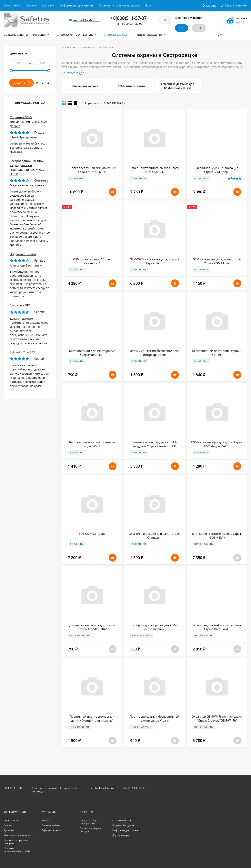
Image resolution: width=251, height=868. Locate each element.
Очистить (43, 83)
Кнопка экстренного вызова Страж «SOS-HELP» (217, 536)
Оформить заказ (51, 830)
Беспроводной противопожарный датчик (217, 353)
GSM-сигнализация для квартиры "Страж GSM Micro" (217, 261)
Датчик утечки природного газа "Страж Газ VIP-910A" (92, 627)
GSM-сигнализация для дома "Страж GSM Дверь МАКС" (217, 444)
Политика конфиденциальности (17, 849)
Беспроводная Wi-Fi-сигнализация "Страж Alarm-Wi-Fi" (217, 627)
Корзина (47, 821)
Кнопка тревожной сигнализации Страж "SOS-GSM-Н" (92, 170)
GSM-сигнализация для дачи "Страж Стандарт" (154, 536)
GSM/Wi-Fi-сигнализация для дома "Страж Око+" (154, 261)
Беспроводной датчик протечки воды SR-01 (92, 444)
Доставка (48, 5)
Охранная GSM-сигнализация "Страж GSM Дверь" (217, 170)
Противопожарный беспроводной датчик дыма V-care (154, 718)
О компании (12, 5)
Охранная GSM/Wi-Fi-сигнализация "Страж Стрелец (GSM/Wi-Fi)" (217, 718)
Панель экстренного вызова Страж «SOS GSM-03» (154, 170)
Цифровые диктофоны (125, 830)
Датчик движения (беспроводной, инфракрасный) (155, 353)
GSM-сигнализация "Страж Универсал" (92, 261)
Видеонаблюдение (123, 825)
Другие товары (121, 835)
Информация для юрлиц (76, 5)
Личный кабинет (52, 825)
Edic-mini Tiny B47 (22, 352)
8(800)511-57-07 (130, 18)
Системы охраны (122, 821)
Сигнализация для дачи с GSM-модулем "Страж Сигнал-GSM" (155, 444)
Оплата (31, 5)
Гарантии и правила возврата (119, 5)
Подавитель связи (23, 254)
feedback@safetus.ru (86, 20)
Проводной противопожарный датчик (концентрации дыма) (92, 718)
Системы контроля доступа (91, 830)
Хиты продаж (113, 103)
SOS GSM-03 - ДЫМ (92, 534)
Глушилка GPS (20, 305)
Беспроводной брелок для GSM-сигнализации (155, 627)
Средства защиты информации (90, 822)
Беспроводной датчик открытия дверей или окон (92, 353)
